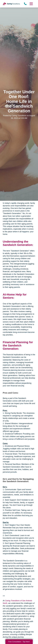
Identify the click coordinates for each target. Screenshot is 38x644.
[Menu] (31, 4)
